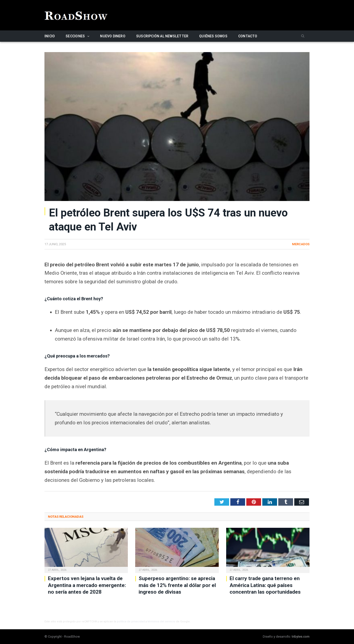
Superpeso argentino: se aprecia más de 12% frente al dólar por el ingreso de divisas (177, 585)
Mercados (301, 244)
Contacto (248, 36)
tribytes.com (301, 637)
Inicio (50, 36)
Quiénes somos (213, 36)
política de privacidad (131, 622)
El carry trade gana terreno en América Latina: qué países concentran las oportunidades (265, 585)
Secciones (75, 36)
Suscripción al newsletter (162, 36)
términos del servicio (161, 622)
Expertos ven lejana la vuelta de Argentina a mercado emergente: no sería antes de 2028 (87, 585)
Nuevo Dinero (113, 36)
